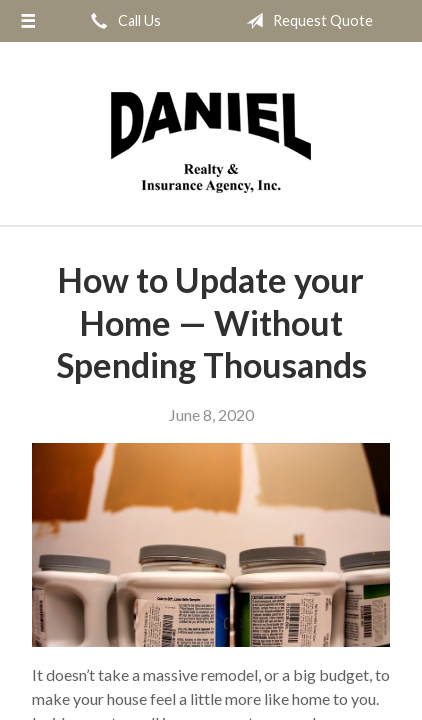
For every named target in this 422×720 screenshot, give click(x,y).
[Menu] (27, 21)
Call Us (122, 21)
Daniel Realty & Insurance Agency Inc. (211, 142)
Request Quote (305, 21)
